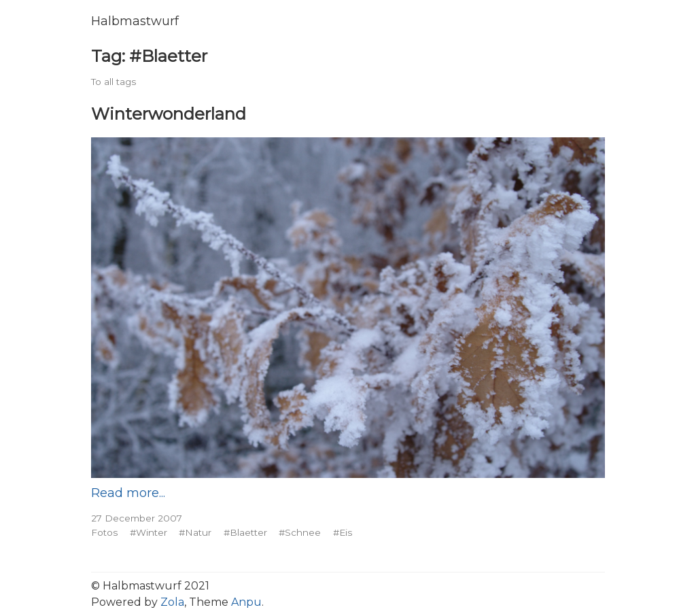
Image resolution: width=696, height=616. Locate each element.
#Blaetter (245, 532)
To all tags (114, 82)
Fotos (104, 532)
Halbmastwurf (135, 21)
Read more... (128, 493)
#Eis (343, 532)
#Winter (149, 532)
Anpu (246, 602)
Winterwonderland (169, 114)
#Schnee (300, 532)
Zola (172, 602)
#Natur (195, 532)
